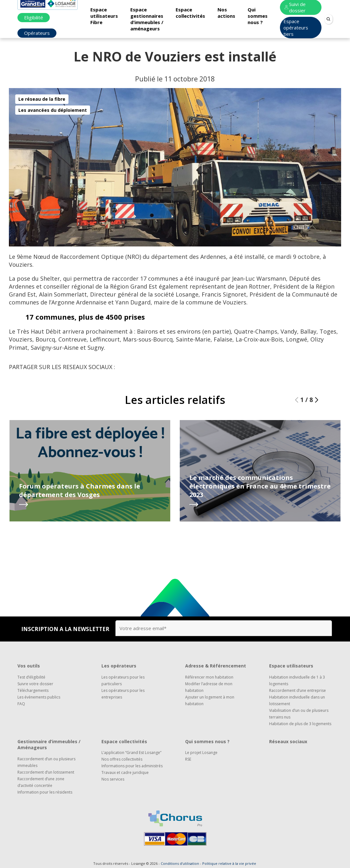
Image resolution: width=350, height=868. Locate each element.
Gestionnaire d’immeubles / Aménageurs (49, 745)
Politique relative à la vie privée (229, 863)
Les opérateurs (119, 666)
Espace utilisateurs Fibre (104, 16)
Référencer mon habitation (209, 677)
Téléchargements (33, 690)
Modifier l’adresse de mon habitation (209, 687)
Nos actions (226, 13)
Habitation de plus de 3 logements (300, 724)
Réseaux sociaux (288, 741)
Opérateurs (37, 33)
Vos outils (29, 666)
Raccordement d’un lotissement (46, 772)
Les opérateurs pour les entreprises (123, 694)
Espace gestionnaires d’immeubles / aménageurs (147, 19)
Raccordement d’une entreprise (298, 690)
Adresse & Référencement (216, 666)
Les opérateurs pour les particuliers (123, 680)
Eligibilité (34, 17)
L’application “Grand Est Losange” (131, 753)
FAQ (21, 704)
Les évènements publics (39, 697)
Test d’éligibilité (31, 677)
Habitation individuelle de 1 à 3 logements (297, 680)
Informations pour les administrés (132, 766)
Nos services (113, 779)
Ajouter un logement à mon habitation (210, 700)
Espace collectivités (190, 13)
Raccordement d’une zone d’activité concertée (41, 782)
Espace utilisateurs (291, 666)
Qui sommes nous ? (258, 16)
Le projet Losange (201, 753)
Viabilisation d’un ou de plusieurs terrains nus (299, 714)
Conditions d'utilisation (180, 863)
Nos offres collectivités (122, 759)
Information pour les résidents (45, 792)
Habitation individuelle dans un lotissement (297, 700)
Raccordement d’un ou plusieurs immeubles (46, 762)
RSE (188, 759)
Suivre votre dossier (35, 684)
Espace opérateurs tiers (296, 28)
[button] (317, 416)
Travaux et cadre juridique (125, 772)
